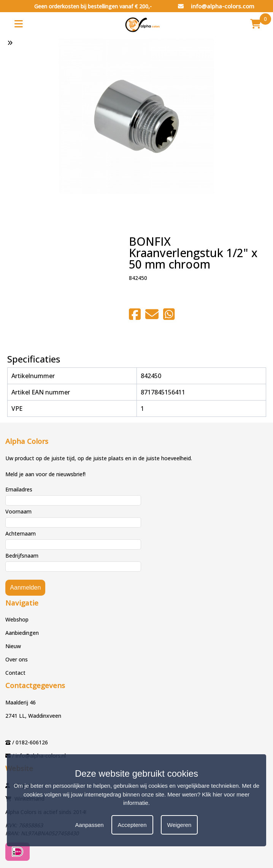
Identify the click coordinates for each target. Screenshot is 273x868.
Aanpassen (90, 825)
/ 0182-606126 (30, 742)
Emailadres (19, 489)
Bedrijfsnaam (22, 556)
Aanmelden (25, 587)
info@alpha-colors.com (216, 6)
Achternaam (21, 533)
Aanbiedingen (22, 633)
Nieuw (13, 646)
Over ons (17, 659)
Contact (15, 673)
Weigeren (179, 825)
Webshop (17, 619)
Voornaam (18, 511)
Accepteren (132, 825)
